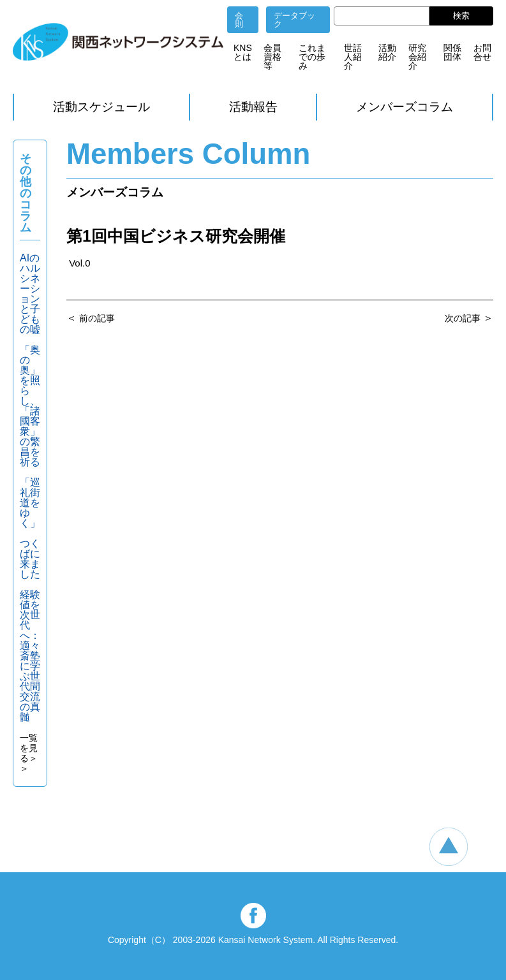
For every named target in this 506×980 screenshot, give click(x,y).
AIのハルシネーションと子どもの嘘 (30, 294)
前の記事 (97, 318)
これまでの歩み (312, 57)
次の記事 (463, 318)
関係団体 (452, 52)
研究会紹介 (417, 57)
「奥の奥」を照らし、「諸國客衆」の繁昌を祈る (30, 406)
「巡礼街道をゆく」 (30, 503)
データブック (294, 20)
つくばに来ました (30, 559)
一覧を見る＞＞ (29, 753)
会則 (239, 20)
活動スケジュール (101, 106)
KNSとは (243, 52)
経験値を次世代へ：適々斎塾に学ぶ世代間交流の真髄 (30, 656)
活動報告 (253, 106)
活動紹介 (387, 52)
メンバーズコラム (405, 106)
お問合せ (482, 52)
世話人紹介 (353, 57)
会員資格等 (272, 57)
